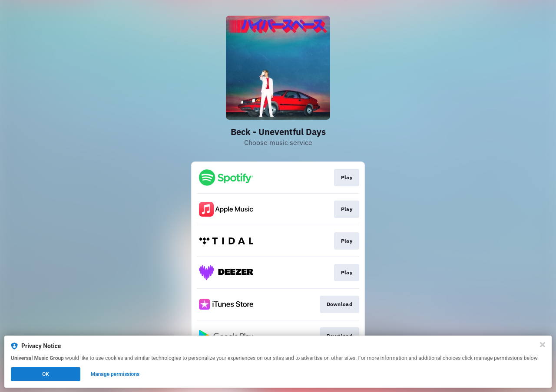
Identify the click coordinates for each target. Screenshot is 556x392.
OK (46, 374)
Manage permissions (115, 374)
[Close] (543, 345)
